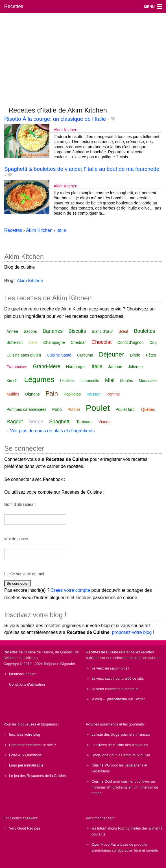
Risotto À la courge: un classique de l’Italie (55, 119)
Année (12, 331)
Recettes (14, 6)
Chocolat (101, 342)
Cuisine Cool (102, 781)
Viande (105, 422)
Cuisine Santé (59, 355)
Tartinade (85, 422)
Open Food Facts (105, 844)
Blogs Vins (100, 755)
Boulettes (144, 331)
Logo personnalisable (26, 765)
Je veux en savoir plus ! (110, 668)
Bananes (53, 331)
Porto (57, 409)
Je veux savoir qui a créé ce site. (118, 678)
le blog (97, 699)
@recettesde (117, 699)
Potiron (74, 409)
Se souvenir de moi (27, 574)
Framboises (17, 367)
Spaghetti (60, 422)
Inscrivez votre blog (25, 734)
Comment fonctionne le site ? (32, 745)
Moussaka (148, 381)
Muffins (13, 394)
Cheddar (78, 342)
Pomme (113, 394)
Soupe (36, 422)
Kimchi (12, 381)
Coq (153, 342)
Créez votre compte (71, 590)
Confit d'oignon (131, 342)
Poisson (94, 394)
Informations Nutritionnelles (119, 828)
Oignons (32, 394)
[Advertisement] (83, 57)
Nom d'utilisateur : (20, 504)
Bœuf (123, 331)
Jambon (115, 367)
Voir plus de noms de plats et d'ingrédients (52, 431)
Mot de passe (16, 539)
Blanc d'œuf (102, 331)
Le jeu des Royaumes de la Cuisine (37, 776)
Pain (52, 393)
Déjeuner (112, 354)
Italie (97, 366)
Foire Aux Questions (25, 755)
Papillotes (72, 394)
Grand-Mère (47, 366)
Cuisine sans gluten (24, 355)
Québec (148, 409)
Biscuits (77, 331)
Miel (110, 380)
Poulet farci (125, 409)
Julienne (135, 367)
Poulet (98, 408)
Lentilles (67, 381)
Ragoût (15, 422)
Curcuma (85, 355)
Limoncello (90, 381)
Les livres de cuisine (108, 745)
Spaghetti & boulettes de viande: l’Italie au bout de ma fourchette (82, 169)
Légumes (39, 379)
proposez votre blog (132, 632)
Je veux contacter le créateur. (115, 689)
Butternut (15, 342)
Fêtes (151, 355)
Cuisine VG (101, 765)
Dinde (135, 355)
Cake (33, 342)
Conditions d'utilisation (27, 684)
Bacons (30, 331)
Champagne (54, 342)
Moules (127, 381)
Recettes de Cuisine (20, 652)
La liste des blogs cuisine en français (121, 734)
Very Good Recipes (25, 828)
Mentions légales (23, 674)
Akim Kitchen (65, 130)
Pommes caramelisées (27, 409)
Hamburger (76, 367)
